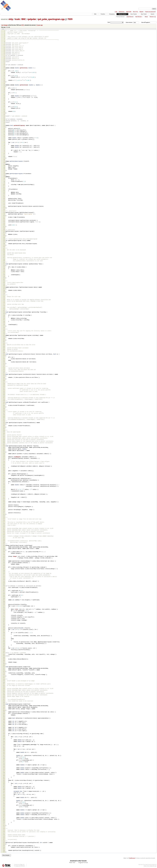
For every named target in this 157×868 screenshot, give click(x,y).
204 (4, 346)
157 (4, 273)
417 (4, 678)
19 (4, 58)
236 (4, 396)
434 (4, 704)
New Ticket (144, 14)
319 (4, 525)
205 (4, 348)
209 (4, 354)
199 (4, 338)
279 (4, 463)
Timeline (103, 14)
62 (4, 125)
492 (4, 794)
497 (4, 802)
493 (4, 796)
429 (4, 696)
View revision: (129, 22)
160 (4, 278)
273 (4, 454)
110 (4, 200)
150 (4, 262)
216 (4, 365)
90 (4, 169)
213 (4, 360)
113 (4, 205)
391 (4, 637)
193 (4, 329)
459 (4, 743)
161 (4, 279)
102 (4, 188)
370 (4, 605)
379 (4, 618)
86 (4, 163)
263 (4, 438)
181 (4, 311)
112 (4, 203)
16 (4, 54)
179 (4, 307)
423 (4, 687)
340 (4, 558)
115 (4, 208)
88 (4, 166)
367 (4, 600)
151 (4, 264)
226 (4, 381)
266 (4, 443)
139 (4, 245)
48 (4, 104)
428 (4, 695)
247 (4, 413)
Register (141, 12)
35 (4, 83)
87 (4, 164)
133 (4, 236)
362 (4, 592)
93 (4, 174)
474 (4, 766)
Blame (146, 17)
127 (4, 226)
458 (4, 741)
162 (4, 281)
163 (4, 283)
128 (4, 228)
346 (4, 567)
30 (4, 76)
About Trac (135, 12)
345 (4, 566)
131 (4, 233)
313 (4, 516)
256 (4, 427)
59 (4, 121)
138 (4, 244)
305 (4, 503)
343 (4, 562)
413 (4, 671)
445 (4, 721)
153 (4, 267)
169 (4, 292)
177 (4, 304)
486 (4, 785)
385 (4, 628)
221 (4, 373)
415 (4, 675)
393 (4, 640)
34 (4, 82)
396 (4, 645)
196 (4, 334)
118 (4, 213)
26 (4, 69)
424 (4, 688)
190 (4, 324)
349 (4, 572)
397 (4, 647)
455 (4, 737)
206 (4, 349)
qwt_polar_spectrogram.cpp (51, 19)
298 (4, 492)
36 (4, 85)
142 (4, 250)
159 (4, 276)
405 (4, 659)
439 (4, 712)
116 (4, 209)
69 (4, 136)
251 (4, 419)
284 (4, 471)
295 (4, 488)
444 (4, 720)
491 (4, 793)
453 (4, 734)
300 (4, 496)
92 (4, 172)
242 (4, 405)
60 (4, 122)
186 (4, 318)
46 (4, 100)
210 (4, 356)
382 (4, 623)
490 (4, 791)
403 (4, 656)
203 (4, 345)
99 (4, 183)
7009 (70, 19)
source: (4, 19)
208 (4, 352)
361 (4, 590)
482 (4, 779)
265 (4, 441)
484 (4, 782)
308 (4, 508)
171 (4, 295)
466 (4, 754)
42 (4, 94)
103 (4, 189)
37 (4, 86)
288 (4, 477)
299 (4, 494)
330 (4, 542)
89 (4, 167)
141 (4, 248)
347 (4, 569)
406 (4, 660)
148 (4, 259)
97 (4, 180)
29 (4, 74)
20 (4, 60)
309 (4, 510)
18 (4, 57)
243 (4, 407)
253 (4, 422)
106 (4, 194)
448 (4, 726)
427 (4, 693)
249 (4, 416)
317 (4, 522)
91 (4, 170)
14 (4, 51)
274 (4, 455)
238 (4, 399)
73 (4, 142)
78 (4, 150)
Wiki (95, 14)
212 (4, 359)
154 (4, 268)
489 (4, 790)
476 (4, 769)
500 (4, 807)
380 (4, 620)
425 (4, 690)
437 (4, 709)
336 (4, 552)
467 (4, 755)
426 (4, 692)
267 (4, 444)
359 (4, 587)
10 (4, 44)
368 (4, 601)
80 (4, 153)
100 (4, 185)
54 (4, 113)
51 (4, 108)
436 (4, 707)
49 (4, 105)
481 (4, 777)
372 (4, 608)
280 (4, 464)
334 (4, 549)
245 (4, 410)
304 (4, 502)
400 (4, 651)
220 (4, 371)
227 (4, 382)
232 (4, 390)
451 (4, 731)
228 (4, 384)
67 (4, 133)
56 (4, 116)
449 (4, 727)
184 (4, 315)
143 (4, 251)
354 (4, 580)
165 (4, 286)
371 (4, 606)
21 (4, 62)
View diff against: (149, 22)
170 (4, 293)
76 (4, 147)
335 (4, 550)
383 (4, 625)
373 (4, 609)
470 (4, 760)
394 (4, 642)
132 (4, 234)
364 (4, 595)
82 (4, 156)
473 (4, 765)
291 (4, 482)
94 (4, 175)
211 (4, 357)
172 (4, 296)
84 (4, 160)
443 (4, 718)
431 (4, 699)
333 (4, 547)
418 (4, 679)
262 (4, 436)
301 (4, 497)
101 (4, 186)
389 (4, 634)
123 (4, 220)
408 (4, 664)
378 (4, 617)
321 (4, 528)
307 (4, 507)
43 (4, 96)
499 (4, 805)
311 (4, 513)
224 (4, 377)
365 (4, 597)
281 (4, 466)
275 (4, 457)
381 (4, 622)
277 (4, 460)
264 (4, 440)
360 (4, 589)
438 (4, 710)
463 (4, 749)
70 (4, 138)
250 (4, 418)
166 (4, 287)
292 (4, 483)
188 (4, 321)
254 (4, 424)
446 (4, 723)
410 (4, 667)
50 (4, 107)
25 (4, 68)
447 (4, 724)
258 (4, 430)
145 (4, 254)
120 (4, 216)
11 (4, 46)
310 (4, 511)
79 (4, 152)
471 (4, 762)
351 (4, 575)
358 (4, 586)
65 (4, 130)
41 (4, 93)
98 (4, 181)
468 (4, 757)
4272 (23, 25)
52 (4, 110)
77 (4, 149)
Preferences (122, 12)
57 (4, 118)
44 (4, 97)
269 (4, 447)
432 (4, 701)
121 (4, 217)
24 (4, 66)
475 (4, 768)
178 (4, 306)
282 (4, 468)
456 (4, 738)
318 (4, 524)
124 (4, 222)
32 (4, 79)
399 (4, 650)
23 (4, 65)
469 (4, 758)
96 (4, 178)
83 (4, 158)
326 (4, 536)
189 (4, 323)
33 (4, 80)
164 (4, 284)
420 (4, 682)
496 (4, 801)
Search (152, 14)
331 (4, 544)
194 (4, 331)
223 (4, 376)
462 (4, 748)
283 (4, 469)
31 (4, 77)
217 (4, 366)
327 (4, 538)
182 (4, 312)
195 (4, 332)
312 (4, 514)
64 (4, 128)
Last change (4, 25)
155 (4, 270)
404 (4, 657)
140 (4, 247)
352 (4, 577)
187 (4, 320)
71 (4, 139)
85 (4, 161)
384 (4, 626)
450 (4, 729)
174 (4, 300)
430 (4, 698)
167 (4, 289)
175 (4, 301)
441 (4, 715)
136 (4, 240)
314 (4, 517)
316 (4, 520)
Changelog (112, 14)
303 (4, 500)
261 (4, 435)
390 (4, 636)
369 (4, 603)
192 (4, 328)
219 (4, 370)
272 (4, 452)
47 (4, 102)
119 (4, 214)
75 (4, 146)
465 (4, 752)
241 (4, 404)
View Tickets (134, 14)
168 (4, 290)
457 (4, 740)
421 (4, 684)
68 (4, 135)
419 (4, 681)
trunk (17, 19)
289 (4, 479)
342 (4, 561)
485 (4, 783)
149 (4, 261)
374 (4, 611)
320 (4, 527)
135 (4, 239)
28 (4, 72)
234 (4, 393)
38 (4, 88)
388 (4, 633)
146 (4, 256)
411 (4, 668)
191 (4, 326)
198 (4, 337)
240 (4, 402)
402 (4, 654)
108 (4, 197)
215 (4, 363)
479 (4, 774)
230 (4, 387)
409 (4, 665)
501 (4, 808)
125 (4, 223)
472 (4, 763)
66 (4, 132)
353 (4, 578)
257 (4, 429)
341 (4, 559)
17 (4, 55)
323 (4, 531)
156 (4, 272)
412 (4, 670)
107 (4, 195)
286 (4, 474)
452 (4, 732)
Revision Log (153, 17)
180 (4, 309)
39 (4, 90)
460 (4, 745)
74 (4, 144)
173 (4, 298)
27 (4, 71)
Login (116, 12)
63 (4, 127)
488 (4, 788)
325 (4, 535)
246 (4, 412)
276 (4, 458)
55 (4, 114)
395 (4, 643)
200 (4, 340)
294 (4, 486)
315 (4, 519)
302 (4, 499)
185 (4, 317)
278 (4, 461)
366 (4, 598)
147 (4, 258)
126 (4, 225)
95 (4, 177)
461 (4, 746)
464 (4, 751)
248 (4, 415)
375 (4, 612)
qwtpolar (32, 19)
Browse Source (122, 14)
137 (4, 242)
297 (4, 491)
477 (4, 771)
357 (4, 584)
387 (4, 631)
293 (4, 485)
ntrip (11, 19)
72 (4, 141)
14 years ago (39, 25)
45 (4, 99)
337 (4, 553)
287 (4, 475)
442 (4, 716)
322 (4, 530)
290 (4, 480)
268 (4, 446)
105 (4, 192)
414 (4, 673)
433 (4, 703)
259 (4, 432)
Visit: (109, 22)
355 (4, 581)
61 (4, 124)
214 (4, 362)
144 (4, 253)
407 (4, 662)
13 (4, 49)
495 (4, 799)
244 (4, 409)
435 (4, 706)
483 (4, 780)
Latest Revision (130, 17)
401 (4, 653)
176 (4, 303)
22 (4, 63)
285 (4, 472)
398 (4, 648)
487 (4, 786)
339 (4, 556)
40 (4, 91)
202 (4, 343)
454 (4, 735)
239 (4, 401)
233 (4, 391)
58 (4, 119)
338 (4, 555)
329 (4, 541)
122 (4, 219)
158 (4, 275)
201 (4, 342)
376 (4, 614)
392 (4, 639)
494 (4, 797)
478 (4, 773)
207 (4, 351)
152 (4, 265)
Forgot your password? (150, 12)
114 (4, 206)
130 (4, 231)
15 (4, 52)
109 (4, 198)
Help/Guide (129, 12)
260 (4, 433)
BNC (24, 19)
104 (4, 191)
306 (4, 505)
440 (4, 713)
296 (4, 489)
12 (4, 48)
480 (4, 776)
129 (4, 230)
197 (4, 335)
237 (4, 398)
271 (4, 450)
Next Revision (139, 17)
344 (4, 564)
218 (4, 368)
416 (4, 676)
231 (4, 388)
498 (4, 804)
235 (4, 394)
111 (4, 202)
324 (4, 533)
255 (4, 426)
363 (4, 594)
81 (4, 155)
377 (4, 615)
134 (4, 237)
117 (4, 211)
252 (4, 421)
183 (4, 314)
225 (4, 379)
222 (4, 374)
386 (4, 629)
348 (4, 570)
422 (4, 685)
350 (4, 573)
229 (4, 385)
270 (4, 449)
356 (4, 583)
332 (4, 545)
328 (4, 539)
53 (4, 111)
